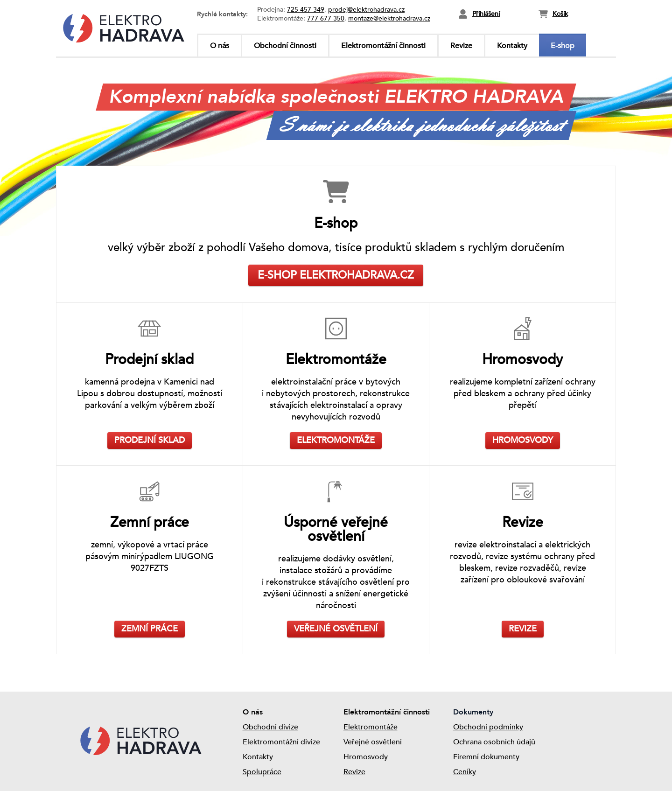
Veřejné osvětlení (373, 742)
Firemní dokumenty (486, 757)
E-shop (563, 46)
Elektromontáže (371, 727)
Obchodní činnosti (285, 46)
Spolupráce (262, 772)
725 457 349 (306, 10)
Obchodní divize (270, 727)
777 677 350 (326, 18)
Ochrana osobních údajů (494, 742)
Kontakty (512, 46)
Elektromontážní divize (281, 742)
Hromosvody (366, 757)
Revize (461, 46)
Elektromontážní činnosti (383, 46)
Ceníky (465, 772)
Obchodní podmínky (488, 727)
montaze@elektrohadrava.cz (389, 18)
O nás (220, 46)
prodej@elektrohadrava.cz (366, 10)
